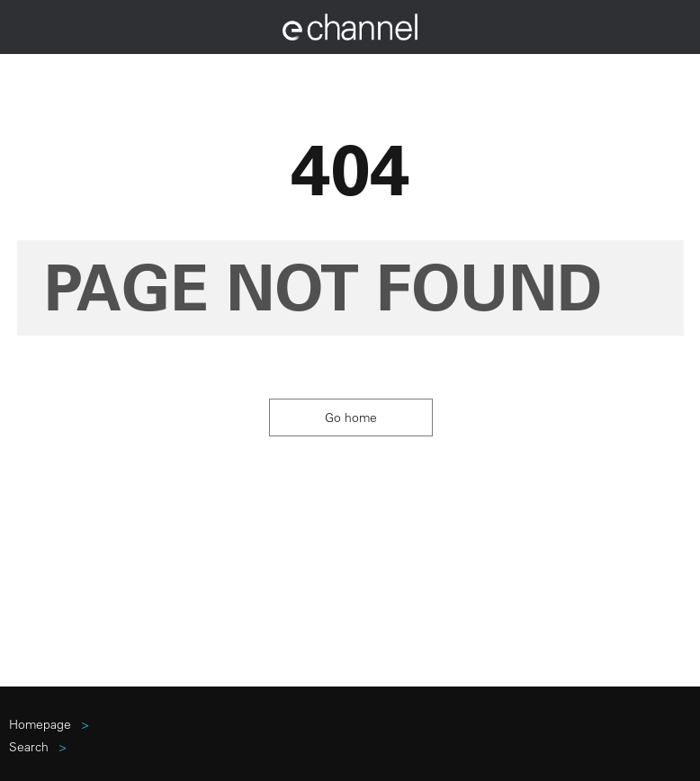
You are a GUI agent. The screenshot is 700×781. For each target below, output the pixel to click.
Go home (351, 417)
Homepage (40, 724)
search (29, 747)
